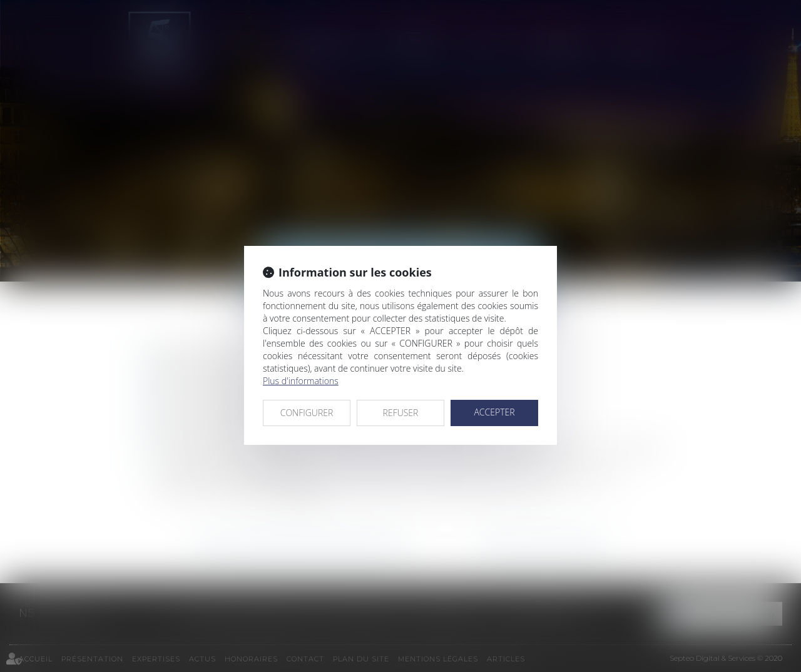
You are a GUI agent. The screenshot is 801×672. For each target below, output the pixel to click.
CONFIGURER (307, 413)
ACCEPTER (494, 412)
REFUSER (401, 413)
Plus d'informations (301, 381)
